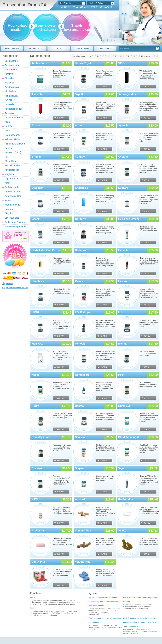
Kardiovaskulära (13, 196)
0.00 (19, 235)
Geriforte (81, 219)
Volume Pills (83, 562)
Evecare (123, 188)
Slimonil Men (83, 531)
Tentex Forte (39, 63)
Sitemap (9, 284)
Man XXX (37, 344)
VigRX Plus (39, 562)
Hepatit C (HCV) (13, 152)
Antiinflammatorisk (14, 118)
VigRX (122, 531)
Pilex (121, 375)
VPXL (35, 499)
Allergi (8, 122)
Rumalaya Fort (41, 437)
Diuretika (9, 78)
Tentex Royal (83, 63)
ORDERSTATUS (35, 49)
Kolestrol (9, 200)
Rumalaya (124, 406)
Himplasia (38, 281)
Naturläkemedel (13, 205)
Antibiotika (10, 113)
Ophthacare (82, 375)
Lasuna (123, 281)
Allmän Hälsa (11, 96)
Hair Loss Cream (129, 219)
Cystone (123, 157)
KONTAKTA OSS (82, 49)
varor (25, 238)
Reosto (79, 406)
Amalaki (80, 499)
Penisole (37, 94)
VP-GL (122, 63)
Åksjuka (9, 213)
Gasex (36, 219)
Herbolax (81, 250)
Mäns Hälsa (11, 70)
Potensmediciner (13, 65)
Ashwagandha (127, 94)
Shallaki (80, 437)
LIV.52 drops (83, 312)
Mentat (122, 344)
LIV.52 (35, 312)
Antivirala (9, 104)
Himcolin (124, 250)
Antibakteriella (12, 170)
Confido (80, 157)
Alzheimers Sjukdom (15, 144)
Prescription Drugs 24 (24, 5)
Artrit (7, 183)
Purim (35, 406)
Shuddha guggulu (129, 437)
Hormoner (10, 209)
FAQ (59, 49)
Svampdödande (13, 135)
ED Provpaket (12, 218)
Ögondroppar (11, 179)
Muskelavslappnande (15, 227)
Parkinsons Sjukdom (15, 222)
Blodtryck (9, 74)
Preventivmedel (13, 192)
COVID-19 (10, 100)
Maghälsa (10, 174)
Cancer (8, 148)
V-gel (121, 468)
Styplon (80, 468)
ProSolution (126, 499)
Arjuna (79, 126)
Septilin (80, 94)
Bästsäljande (11, 61)
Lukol (122, 312)
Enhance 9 (81, 188)
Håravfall (9, 83)
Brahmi (36, 157)
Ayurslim (124, 126)
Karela (79, 281)
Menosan (81, 344)
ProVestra (38, 531)
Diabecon (38, 188)
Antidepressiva (12, 87)
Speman (37, 468)
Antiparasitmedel (13, 109)
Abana (36, 126)
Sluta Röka (10, 161)
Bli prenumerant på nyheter (17, 288)
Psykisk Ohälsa (12, 165)
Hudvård (9, 126)
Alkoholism (10, 91)
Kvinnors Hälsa (12, 139)
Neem (35, 375)
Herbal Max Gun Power (46, 250)
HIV (7, 157)
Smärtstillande (12, 187)
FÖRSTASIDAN (12, 49)
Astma (8, 131)
